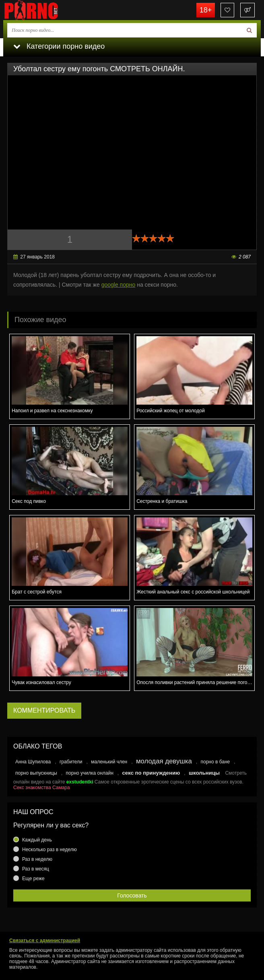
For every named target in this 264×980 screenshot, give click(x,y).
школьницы (204, 773)
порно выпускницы (36, 773)
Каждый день (37, 840)
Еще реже (33, 879)
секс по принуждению (151, 773)
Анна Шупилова (33, 762)
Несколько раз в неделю (49, 850)
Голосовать (132, 895)
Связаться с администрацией (45, 941)
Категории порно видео (59, 46)
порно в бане (215, 762)
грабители (71, 762)
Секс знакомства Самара (42, 788)
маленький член (109, 762)
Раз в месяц (36, 869)
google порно (119, 285)
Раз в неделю (37, 859)
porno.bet (43, 10)
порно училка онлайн (90, 773)
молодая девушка (164, 761)
